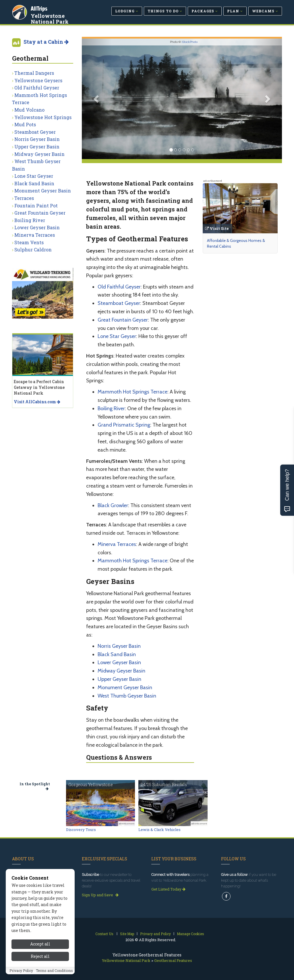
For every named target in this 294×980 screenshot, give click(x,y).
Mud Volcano (29, 110)
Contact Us (104, 934)
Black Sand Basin (117, 654)
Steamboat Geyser (119, 303)
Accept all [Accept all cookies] (40, 944)
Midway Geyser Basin (121, 671)
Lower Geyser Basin (119, 662)
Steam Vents (29, 242)
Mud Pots (25, 124)
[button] (97, 99)
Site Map (127, 934)
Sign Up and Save (100, 895)
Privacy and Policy (155, 934)
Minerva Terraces (117, 544)
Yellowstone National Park (50, 18)
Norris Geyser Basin (119, 646)
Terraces (24, 198)
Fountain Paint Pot (36, 206)
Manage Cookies (190, 934)
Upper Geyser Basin (119, 679)
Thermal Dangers (34, 73)
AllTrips (39, 8)
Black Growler (113, 505)
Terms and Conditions (54, 971)
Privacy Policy (21, 971)
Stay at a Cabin (46, 42)
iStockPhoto (190, 42)
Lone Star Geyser (117, 336)
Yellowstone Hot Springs (43, 117)
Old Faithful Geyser (119, 287)
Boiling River (111, 408)
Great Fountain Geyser (123, 320)
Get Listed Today (168, 889)
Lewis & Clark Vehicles (159, 830)
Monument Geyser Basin (125, 687)
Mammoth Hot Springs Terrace (133, 392)
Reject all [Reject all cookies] (40, 956)
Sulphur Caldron (33, 250)
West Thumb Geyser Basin (127, 696)
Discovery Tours (81, 830)
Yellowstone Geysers (38, 80)
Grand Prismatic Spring (124, 425)
